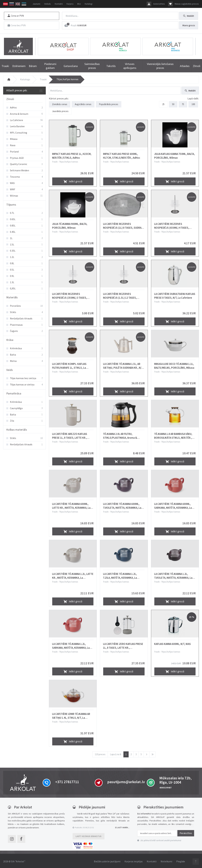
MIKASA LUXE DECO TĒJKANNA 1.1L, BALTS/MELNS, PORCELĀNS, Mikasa (174, 365)
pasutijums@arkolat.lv (126, 781)
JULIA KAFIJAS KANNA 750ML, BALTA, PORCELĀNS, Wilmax (174, 155)
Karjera (70, 4)
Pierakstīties (186, 832)
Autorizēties (159, 4)
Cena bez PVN (17, 25)
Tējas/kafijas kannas (67, 79)
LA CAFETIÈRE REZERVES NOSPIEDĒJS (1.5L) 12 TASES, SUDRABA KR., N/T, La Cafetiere (121, 295)
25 (163, 104)
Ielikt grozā (73, 180)
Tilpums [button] (11, 205)
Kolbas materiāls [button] (17, 430)
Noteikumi (166, 860)
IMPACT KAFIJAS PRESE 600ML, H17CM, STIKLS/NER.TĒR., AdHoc (122, 155)
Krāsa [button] (10, 340)
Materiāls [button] (12, 297)
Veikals (48, 4)
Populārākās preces (109, 104)
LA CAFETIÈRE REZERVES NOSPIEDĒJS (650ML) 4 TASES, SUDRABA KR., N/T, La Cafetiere (172, 225)
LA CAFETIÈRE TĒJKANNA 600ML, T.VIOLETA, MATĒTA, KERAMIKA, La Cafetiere (122, 505)
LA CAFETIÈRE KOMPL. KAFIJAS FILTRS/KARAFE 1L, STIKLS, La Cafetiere (69, 365)
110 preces (100, 753)
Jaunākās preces (60, 111)
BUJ (79, 4)
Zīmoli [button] (10, 99)
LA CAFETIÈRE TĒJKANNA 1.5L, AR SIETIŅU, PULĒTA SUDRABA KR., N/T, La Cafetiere (123, 365)
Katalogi (89, 4)
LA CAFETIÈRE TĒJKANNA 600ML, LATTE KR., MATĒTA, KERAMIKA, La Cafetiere (71, 505)
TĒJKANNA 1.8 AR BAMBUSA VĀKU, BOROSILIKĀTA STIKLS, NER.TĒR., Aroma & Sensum (173, 435)
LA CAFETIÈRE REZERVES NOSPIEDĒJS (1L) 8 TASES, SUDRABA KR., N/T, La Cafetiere (124, 225)
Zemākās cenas (60, 104)
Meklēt (189, 16)
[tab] (24, 99)
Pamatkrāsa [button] (14, 393)
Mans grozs (189, 25)
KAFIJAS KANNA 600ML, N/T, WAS (172, 643)
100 (193, 104)
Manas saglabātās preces (187, 4)
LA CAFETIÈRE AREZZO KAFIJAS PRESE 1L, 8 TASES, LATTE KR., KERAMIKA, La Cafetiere (70, 435)
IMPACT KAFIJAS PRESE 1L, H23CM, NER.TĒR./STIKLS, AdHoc (72, 155)
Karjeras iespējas (134, 860)
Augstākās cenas (83, 104)
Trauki (43, 79)
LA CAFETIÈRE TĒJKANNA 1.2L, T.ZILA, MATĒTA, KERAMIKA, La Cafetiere (120, 575)
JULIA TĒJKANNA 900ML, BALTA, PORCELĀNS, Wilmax (70, 225)
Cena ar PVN (16, 16)
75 (183, 104)
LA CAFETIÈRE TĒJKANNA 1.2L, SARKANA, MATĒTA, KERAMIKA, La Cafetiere (71, 645)
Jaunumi (36, 4)
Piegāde (181, 860)
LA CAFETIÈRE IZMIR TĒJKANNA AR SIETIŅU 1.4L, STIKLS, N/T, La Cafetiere (71, 715)
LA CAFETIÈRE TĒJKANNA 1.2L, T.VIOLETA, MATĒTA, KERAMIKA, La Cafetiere (173, 575)
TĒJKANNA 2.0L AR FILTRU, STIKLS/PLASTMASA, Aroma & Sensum (120, 435)
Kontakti (59, 4)
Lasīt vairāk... (122, 826)
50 (173, 104)
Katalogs (25, 79)
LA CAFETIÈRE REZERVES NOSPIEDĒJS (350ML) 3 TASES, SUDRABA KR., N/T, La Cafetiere (70, 295)
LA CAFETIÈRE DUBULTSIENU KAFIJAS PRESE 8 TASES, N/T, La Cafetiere (175, 295)
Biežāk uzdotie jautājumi (107, 860)
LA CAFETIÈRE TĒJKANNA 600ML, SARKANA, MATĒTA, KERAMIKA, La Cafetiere (173, 505)
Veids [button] (10, 370)
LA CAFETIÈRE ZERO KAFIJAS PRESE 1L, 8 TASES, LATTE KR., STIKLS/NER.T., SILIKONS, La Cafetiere (123, 645)
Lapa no (116, 753)
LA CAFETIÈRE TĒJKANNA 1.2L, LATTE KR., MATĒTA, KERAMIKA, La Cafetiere (73, 575)
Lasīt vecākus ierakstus (89, 835)
